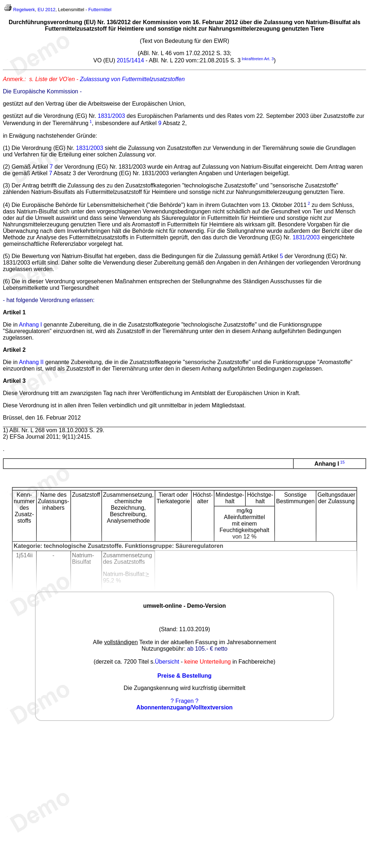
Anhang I (30, 325)
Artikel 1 (14, 312)
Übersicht (167, 662)
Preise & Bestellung (184, 676)
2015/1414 (130, 60)
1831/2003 (111, 116)
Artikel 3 (14, 381)
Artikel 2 (14, 350)
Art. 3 (269, 59)
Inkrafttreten (253, 59)
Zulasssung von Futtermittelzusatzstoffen (132, 79)
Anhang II (31, 362)
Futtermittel (100, 10)
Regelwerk (24, 10)
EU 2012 (46, 10)
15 (342, 462)
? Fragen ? (184, 701)
